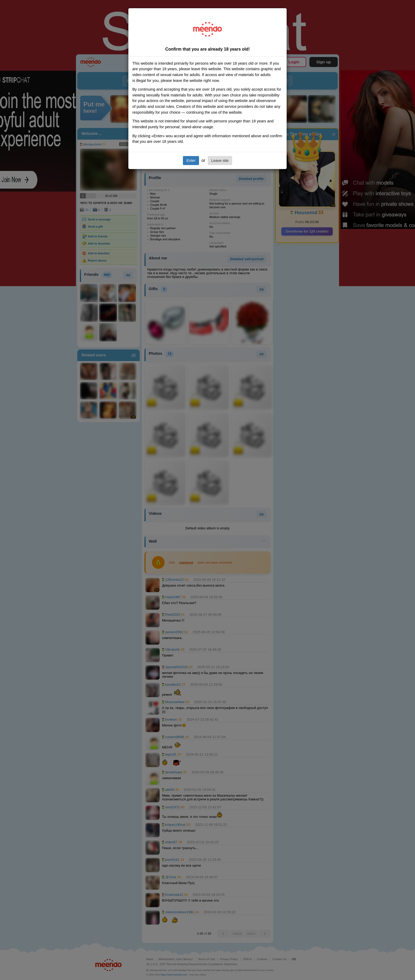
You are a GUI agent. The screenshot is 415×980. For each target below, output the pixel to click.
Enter (191, 161)
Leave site (220, 161)
